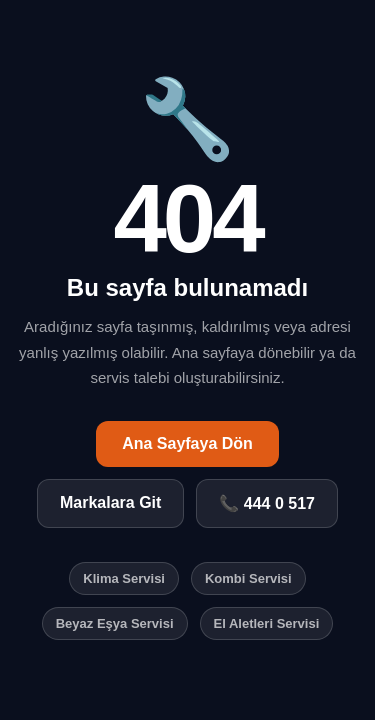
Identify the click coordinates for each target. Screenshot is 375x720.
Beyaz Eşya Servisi (115, 623)
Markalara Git (110, 502)
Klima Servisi (124, 578)
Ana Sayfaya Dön (187, 443)
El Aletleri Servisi (267, 623)
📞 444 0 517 (267, 503)
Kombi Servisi (248, 578)
